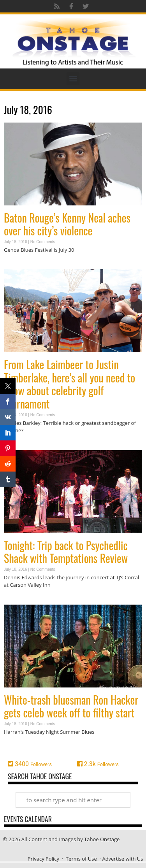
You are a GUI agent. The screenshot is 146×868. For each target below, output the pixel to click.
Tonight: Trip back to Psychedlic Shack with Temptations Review (66, 552)
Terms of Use (81, 859)
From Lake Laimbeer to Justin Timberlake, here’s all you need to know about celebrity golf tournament (69, 384)
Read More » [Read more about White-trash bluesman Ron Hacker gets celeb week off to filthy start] (18, 747)
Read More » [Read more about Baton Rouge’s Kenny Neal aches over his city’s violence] (18, 265)
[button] (73, 79)
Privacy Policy (43, 859)
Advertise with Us (122, 859)
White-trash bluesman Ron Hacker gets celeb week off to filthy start (71, 706)
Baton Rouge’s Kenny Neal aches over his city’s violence (67, 224)
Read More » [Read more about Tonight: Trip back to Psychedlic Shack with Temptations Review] (18, 600)
